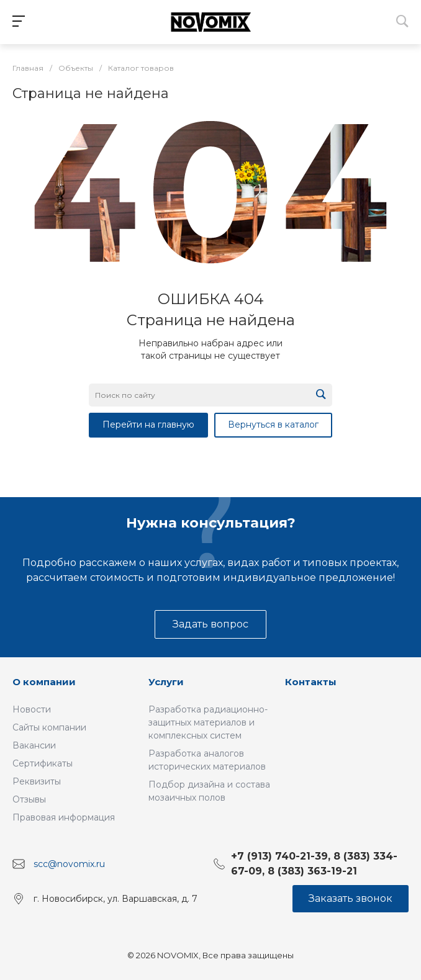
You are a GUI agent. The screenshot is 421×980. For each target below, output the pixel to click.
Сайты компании (49, 727)
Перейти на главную (148, 425)
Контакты (311, 682)
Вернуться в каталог (273, 425)
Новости (32, 709)
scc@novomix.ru (69, 864)
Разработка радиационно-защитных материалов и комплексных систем (208, 722)
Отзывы (29, 799)
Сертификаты (43, 763)
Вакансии (34, 745)
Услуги (166, 682)
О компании (44, 682)
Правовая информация (64, 817)
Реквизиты (37, 781)
